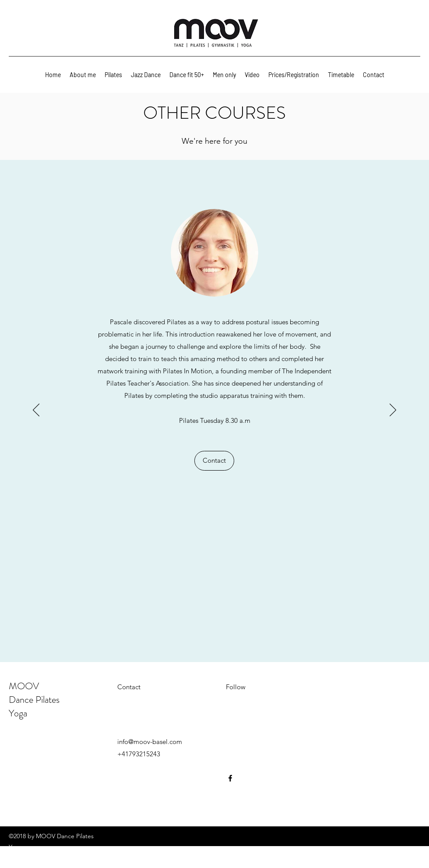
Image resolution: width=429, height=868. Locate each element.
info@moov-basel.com (150, 742)
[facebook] (230, 778)
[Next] (393, 411)
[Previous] (36, 411)
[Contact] (214, 461)
